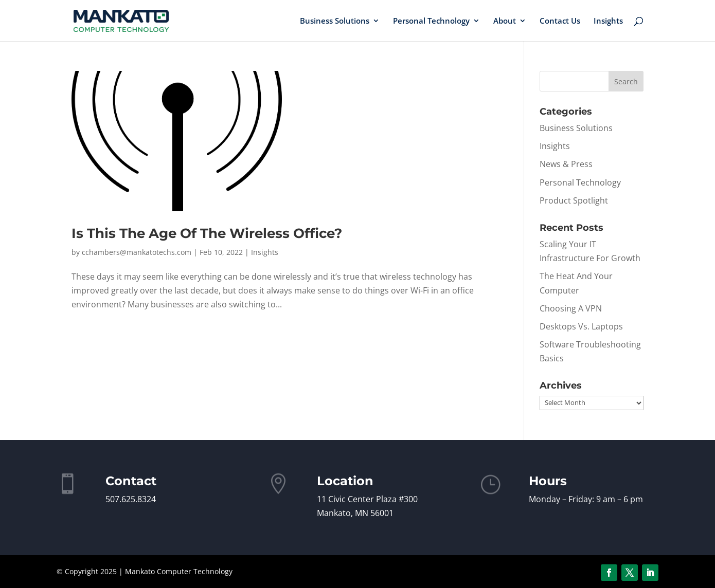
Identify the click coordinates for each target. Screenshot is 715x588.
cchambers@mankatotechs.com (137, 252)
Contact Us (560, 21)
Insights (608, 21)
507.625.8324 (131, 499)
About (505, 21)
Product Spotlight (574, 200)
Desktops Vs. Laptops (581, 326)
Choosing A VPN (571, 308)
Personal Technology (431, 21)
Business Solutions (335, 21)
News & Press (566, 164)
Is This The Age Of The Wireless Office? (207, 233)
